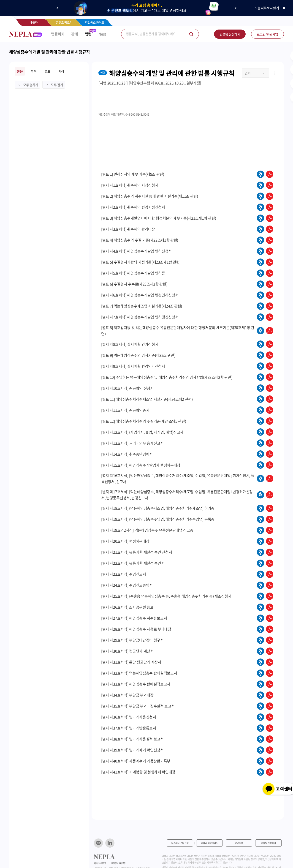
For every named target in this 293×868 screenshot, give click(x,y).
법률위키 (58, 34)
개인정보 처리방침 (118, 863)
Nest (102, 34)
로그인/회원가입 (267, 34)
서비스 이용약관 (100, 863)
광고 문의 (239, 843)
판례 (75, 34)
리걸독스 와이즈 (95, 22)
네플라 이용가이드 (209, 843)
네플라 (34, 22)
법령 (88, 34)
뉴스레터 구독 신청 (180, 843)
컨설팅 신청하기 (230, 34)
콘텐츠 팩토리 (64, 22)
